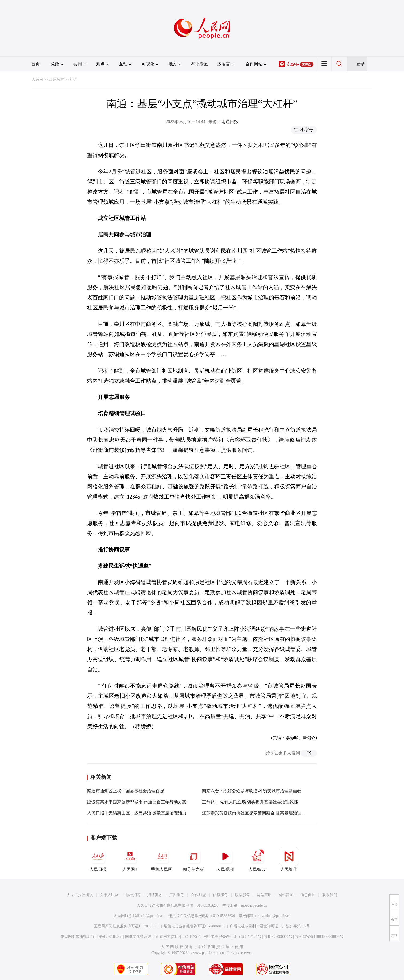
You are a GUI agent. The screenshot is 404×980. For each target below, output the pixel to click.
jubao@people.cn (254, 905)
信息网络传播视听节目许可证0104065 (92, 937)
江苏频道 (56, 79)
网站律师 (286, 895)
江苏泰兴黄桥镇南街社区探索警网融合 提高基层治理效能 (256, 813)
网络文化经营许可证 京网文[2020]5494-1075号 (163, 937)
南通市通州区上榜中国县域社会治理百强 (126, 791)
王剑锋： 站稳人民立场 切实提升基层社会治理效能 (250, 802)
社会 (73, 79)
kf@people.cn (154, 916)
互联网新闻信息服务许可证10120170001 (127, 926)
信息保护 (308, 895)
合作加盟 (199, 895)
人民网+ (130, 859)
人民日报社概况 (80, 895)
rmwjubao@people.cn (274, 916)
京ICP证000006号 (278, 937)
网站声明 (264, 895)
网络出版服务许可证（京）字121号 (232, 937)
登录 (360, 64)
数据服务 (242, 895)
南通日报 (230, 122)
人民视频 (225, 859)
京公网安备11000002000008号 (319, 937)
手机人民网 (162, 859)
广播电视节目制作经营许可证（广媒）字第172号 (270, 926)
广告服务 (177, 895)
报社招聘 (133, 895)
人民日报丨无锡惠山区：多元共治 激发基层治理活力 (137, 813)
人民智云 (257, 859)
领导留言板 (193, 859)
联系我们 (330, 895)
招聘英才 (155, 895)
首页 (36, 64)
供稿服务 (220, 895)
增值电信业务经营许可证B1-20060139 (195, 926)
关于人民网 (109, 895)
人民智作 (289, 859)
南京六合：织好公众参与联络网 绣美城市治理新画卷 (252, 791)
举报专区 (200, 64)
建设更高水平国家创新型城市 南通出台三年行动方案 (137, 802)
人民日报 (98, 859)
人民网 (37, 79)
